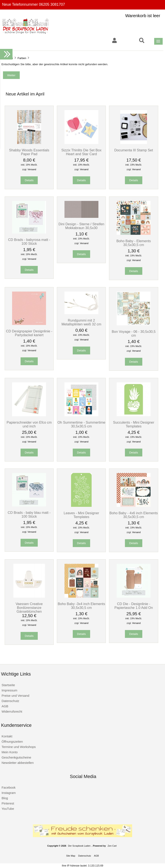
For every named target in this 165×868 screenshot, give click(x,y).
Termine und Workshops (19, 747)
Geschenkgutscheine (16, 757)
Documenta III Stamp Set (134, 150)
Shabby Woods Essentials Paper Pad (29, 152)
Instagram (9, 793)
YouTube (8, 809)
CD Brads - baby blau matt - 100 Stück (29, 514)
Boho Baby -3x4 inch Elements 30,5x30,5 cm (81, 606)
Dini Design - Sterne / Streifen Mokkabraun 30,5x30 (81, 226)
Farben (22, 58)
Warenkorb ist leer (143, 16)
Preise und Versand (15, 696)
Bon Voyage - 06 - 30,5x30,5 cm (134, 333)
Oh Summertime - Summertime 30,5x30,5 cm (81, 424)
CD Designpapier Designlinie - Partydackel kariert (29, 333)
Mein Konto (10, 752)
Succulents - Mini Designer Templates (134, 424)
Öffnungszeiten (12, 742)
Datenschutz (10, 701)
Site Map (71, 856)
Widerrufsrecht (12, 711)
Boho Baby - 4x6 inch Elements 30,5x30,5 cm (134, 515)
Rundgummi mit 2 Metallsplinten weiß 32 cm (81, 322)
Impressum (9, 690)
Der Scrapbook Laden (79, 846)
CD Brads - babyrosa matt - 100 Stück (29, 242)
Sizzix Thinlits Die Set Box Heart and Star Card (81, 152)
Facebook (8, 787)
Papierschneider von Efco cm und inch (29, 424)
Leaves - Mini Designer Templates (81, 515)
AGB (5, 706)
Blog (5, 798)
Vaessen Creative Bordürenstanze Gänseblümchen (29, 608)
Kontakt (7, 736)
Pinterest (8, 803)
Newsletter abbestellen (17, 763)
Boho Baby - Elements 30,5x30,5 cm (134, 243)
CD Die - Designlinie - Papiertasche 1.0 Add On (134, 606)
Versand (32, 169)
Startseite (8, 685)
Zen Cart (112, 846)
